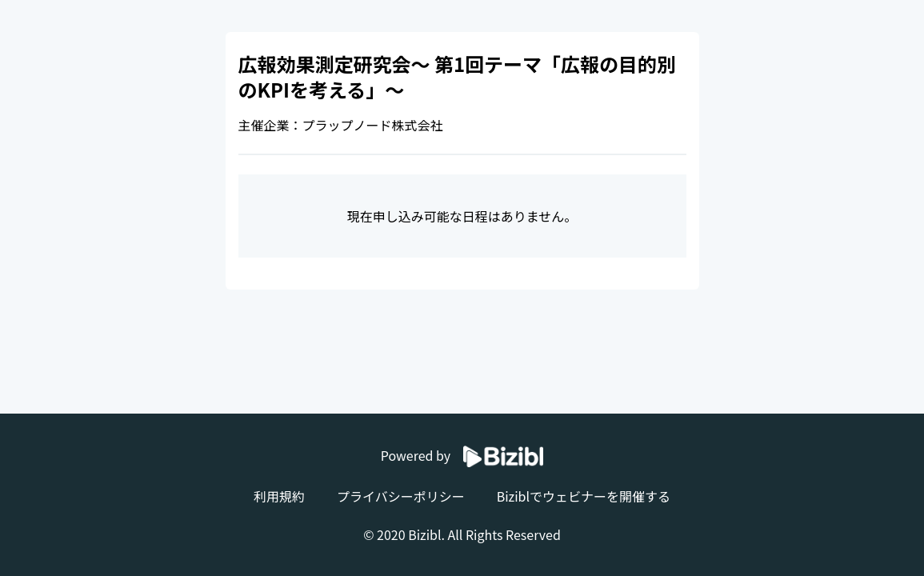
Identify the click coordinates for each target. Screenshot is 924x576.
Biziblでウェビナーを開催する (584, 496)
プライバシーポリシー (401, 496)
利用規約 (279, 496)
